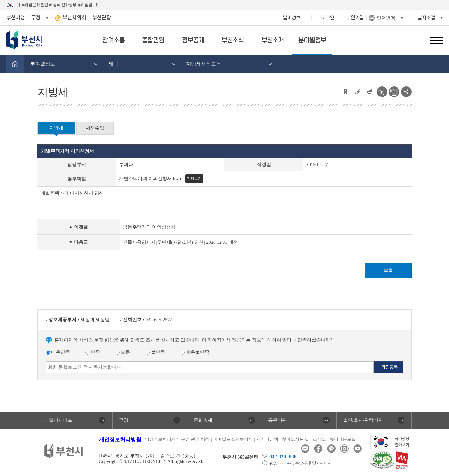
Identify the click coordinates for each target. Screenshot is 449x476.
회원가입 (355, 18)
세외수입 (95, 128)
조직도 (319, 439)
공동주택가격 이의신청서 (149, 227)
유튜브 (357, 449)
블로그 (305, 449)
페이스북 (318, 449)
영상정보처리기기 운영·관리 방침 (177, 439)
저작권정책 (267, 439)
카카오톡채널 (331, 449)
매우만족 (58, 352)
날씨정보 (292, 18)
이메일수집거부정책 (233, 439)
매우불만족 (195, 352)
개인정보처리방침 (120, 440)
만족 (93, 352)
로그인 (328, 18)
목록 (388, 270)
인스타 (344, 449)
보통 (123, 352)
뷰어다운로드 (343, 439)
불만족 (155, 352)
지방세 (56, 128)
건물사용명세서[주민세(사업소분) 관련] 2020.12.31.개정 (180, 242)
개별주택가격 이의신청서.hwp (150, 179)
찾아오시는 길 (296, 439)
